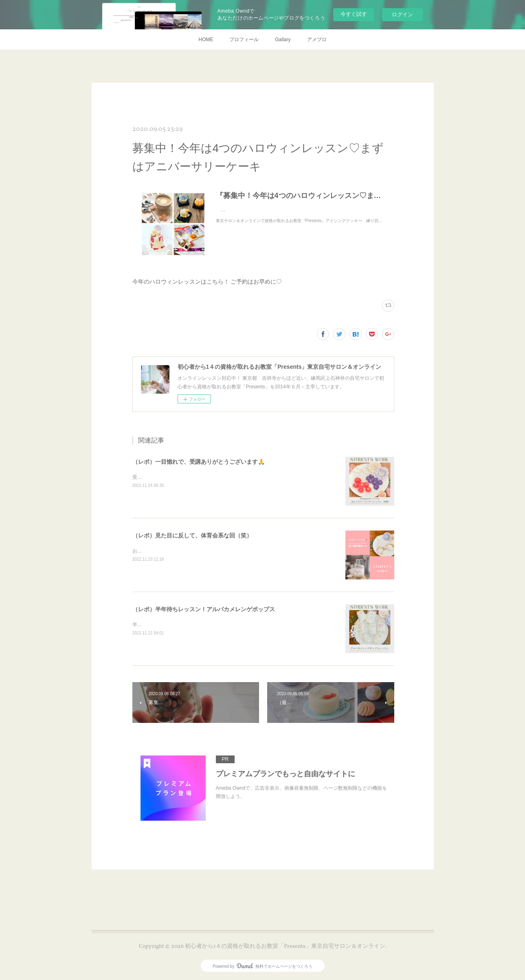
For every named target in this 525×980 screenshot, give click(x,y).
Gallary (283, 40)
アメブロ (317, 40)
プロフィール (244, 40)
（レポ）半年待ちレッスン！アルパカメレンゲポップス (204, 609)
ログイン (402, 14)
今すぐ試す (354, 14)
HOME (206, 40)
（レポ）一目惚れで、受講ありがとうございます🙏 (199, 462)
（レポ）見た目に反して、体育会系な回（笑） (192, 535)
